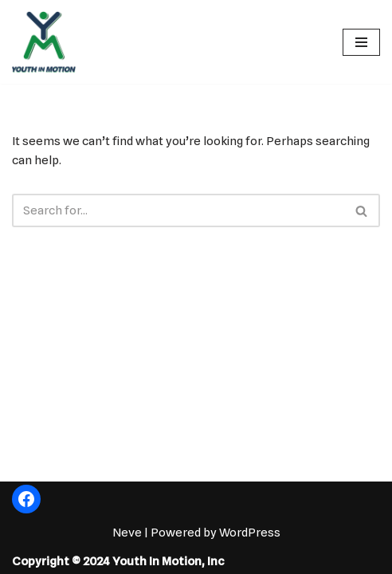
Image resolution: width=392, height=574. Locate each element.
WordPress (250, 533)
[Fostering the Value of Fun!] (44, 42)
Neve (127, 533)
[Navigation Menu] (361, 42)
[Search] (178, 210)
